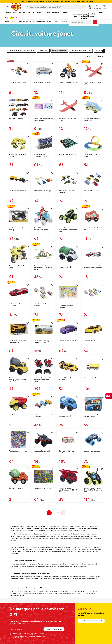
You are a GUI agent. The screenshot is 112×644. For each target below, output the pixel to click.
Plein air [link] (22, 12)
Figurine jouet (43, 51)
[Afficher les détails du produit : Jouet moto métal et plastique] (19, 216)
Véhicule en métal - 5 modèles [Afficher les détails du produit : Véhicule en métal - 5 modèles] (41, 305)
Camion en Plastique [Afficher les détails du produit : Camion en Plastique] (16, 488)
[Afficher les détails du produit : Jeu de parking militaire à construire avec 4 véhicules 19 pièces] (44, 254)
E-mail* (13, 627)
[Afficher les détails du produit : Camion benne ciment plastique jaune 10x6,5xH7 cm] (19, 366)
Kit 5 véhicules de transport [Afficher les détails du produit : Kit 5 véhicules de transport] (43, 191)
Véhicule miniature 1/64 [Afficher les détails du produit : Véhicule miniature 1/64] (42, 82)
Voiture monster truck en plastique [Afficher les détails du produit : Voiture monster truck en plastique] (92, 452)
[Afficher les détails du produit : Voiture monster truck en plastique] (93, 440)
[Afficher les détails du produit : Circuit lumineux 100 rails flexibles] (93, 143)
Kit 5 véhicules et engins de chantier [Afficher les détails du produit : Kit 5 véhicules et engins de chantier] (18, 156)
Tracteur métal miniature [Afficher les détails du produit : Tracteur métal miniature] (17, 191)
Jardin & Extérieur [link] (35, 12)
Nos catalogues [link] (11, 18)
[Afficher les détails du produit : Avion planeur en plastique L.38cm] (93, 71)
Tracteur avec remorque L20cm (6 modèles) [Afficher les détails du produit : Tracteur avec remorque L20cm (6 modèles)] (42, 342)
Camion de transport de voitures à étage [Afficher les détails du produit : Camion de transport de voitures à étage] (92, 416)
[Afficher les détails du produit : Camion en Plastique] (19, 476)
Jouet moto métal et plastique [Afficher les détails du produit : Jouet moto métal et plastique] (16, 229)
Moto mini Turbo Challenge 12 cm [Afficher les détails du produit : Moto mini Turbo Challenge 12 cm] (18, 267)
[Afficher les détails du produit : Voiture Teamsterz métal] (68, 329)
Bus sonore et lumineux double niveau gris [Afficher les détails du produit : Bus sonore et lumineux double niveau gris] (67, 452)
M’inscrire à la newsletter (54, 629)
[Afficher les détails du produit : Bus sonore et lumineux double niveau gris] (68, 440)
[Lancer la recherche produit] (27, 7)
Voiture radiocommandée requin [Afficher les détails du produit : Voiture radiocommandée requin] (43, 452)
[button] (90, 7)
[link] (65, 15)
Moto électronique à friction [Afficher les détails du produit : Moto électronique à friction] (68, 82)
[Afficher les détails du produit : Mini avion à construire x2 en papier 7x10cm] (44, 107)
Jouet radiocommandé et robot (81, 51)
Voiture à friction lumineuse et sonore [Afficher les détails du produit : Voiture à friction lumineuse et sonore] (68, 379)
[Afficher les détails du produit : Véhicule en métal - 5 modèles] (44, 292)
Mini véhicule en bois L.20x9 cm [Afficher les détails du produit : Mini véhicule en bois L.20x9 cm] (93, 229)
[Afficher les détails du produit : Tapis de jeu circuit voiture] (44, 476)
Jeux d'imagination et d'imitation (43, 22)
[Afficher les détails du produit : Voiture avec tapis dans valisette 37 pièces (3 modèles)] (68, 292)
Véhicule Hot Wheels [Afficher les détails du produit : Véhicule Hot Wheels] (16, 119)
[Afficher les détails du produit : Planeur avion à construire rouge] (68, 107)
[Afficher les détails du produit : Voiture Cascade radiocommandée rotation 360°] (68, 216)
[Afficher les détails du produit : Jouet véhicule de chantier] (19, 404)
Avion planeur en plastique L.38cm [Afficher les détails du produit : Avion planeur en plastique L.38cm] (93, 83)
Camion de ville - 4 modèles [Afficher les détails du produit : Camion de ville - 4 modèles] (93, 378)
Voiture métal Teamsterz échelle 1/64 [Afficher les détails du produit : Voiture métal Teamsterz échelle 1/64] (92, 119)
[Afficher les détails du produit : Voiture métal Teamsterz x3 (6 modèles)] (44, 404)
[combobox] (55, 7)
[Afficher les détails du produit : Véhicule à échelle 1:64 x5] (19, 71)
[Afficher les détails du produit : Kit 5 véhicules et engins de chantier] (19, 143)
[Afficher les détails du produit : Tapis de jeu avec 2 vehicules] (68, 143)
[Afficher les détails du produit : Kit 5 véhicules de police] (93, 179)
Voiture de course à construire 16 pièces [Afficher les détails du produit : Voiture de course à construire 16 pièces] (41, 156)
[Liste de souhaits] (28, 64)
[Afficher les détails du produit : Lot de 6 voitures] (93, 292)
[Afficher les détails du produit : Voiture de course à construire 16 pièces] (44, 143)
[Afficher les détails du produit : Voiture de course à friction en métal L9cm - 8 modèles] (93, 254)
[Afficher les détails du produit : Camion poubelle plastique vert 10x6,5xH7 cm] (68, 254)
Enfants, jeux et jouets (24, 22)
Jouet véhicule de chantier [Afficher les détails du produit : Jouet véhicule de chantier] (18, 415)
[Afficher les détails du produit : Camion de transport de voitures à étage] (93, 404)
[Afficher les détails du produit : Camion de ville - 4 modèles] (93, 366)
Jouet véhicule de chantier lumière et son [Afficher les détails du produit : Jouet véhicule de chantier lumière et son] (18, 342)
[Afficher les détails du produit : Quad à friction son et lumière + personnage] (44, 216)
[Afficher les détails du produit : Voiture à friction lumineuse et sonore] (68, 366)
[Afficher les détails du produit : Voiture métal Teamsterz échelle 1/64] (93, 107)
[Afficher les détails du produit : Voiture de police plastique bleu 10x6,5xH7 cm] (68, 404)
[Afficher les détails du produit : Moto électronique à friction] (68, 71)
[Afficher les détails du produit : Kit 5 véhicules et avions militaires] (68, 179)
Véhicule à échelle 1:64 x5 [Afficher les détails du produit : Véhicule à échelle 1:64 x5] (17, 82)
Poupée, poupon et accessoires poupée (21, 51)
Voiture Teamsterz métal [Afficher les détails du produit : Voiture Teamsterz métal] (67, 341)
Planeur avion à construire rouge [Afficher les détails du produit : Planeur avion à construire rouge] (68, 119)
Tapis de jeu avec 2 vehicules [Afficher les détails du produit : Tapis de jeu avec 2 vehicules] (68, 155)
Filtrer (100, 57)
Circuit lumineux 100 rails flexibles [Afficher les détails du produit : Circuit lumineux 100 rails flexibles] (92, 156)
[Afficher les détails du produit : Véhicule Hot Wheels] (19, 107)
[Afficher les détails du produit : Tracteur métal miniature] (19, 179)
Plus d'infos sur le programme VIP (91, 621)
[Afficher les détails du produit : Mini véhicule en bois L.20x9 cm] (93, 216)
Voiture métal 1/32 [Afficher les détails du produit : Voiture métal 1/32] (90, 341)
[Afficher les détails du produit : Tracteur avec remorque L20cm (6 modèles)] (44, 329)
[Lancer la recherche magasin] (95, 22)
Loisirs (13, 22)
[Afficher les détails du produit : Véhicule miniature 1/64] (44, 71)
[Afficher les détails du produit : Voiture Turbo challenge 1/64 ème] (19, 292)
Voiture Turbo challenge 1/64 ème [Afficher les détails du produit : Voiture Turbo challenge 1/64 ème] (17, 305)
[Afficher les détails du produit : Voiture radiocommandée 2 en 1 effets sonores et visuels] (44, 366)
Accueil (7, 22)
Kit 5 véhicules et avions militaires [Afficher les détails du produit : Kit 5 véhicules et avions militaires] (67, 192)
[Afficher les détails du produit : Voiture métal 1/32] (93, 329)
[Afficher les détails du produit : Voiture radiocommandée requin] (44, 440)
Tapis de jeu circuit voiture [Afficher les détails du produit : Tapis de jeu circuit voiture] (43, 488)
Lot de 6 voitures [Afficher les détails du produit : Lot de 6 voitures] (90, 304)
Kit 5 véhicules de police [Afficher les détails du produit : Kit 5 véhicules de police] (92, 191)
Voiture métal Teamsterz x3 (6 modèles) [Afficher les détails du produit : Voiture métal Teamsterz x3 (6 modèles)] (43, 416)
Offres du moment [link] (52, 12)
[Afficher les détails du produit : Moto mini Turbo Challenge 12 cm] (19, 254)
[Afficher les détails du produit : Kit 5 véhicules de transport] (44, 179)
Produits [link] (65, 12)
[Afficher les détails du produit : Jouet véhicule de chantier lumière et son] (19, 329)
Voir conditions (87, 1)
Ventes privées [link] (11, 12)
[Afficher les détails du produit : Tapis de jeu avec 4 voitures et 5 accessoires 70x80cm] (19, 440)
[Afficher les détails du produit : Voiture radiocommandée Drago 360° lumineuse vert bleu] (93, 476)
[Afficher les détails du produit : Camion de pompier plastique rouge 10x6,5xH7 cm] (68, 476)
